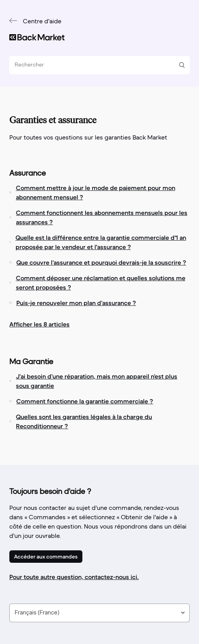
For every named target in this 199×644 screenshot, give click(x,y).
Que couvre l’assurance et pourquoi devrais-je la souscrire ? (101, 262)
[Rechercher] (97, 65)
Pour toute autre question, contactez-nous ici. (74, 577)
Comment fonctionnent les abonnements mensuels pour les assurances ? (102, 217)
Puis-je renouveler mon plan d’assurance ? (76, 303)
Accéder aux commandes (46, 557)
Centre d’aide (42, 22)
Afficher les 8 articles (39, 324)
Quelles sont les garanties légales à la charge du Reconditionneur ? (84, 421)
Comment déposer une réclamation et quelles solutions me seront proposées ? (101, 283)
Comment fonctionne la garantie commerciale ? (85, 401)
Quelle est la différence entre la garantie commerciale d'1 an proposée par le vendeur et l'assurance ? (101, 242)
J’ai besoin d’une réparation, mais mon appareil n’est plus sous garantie (97, 381)
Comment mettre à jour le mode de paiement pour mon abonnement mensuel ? (96, 192)
